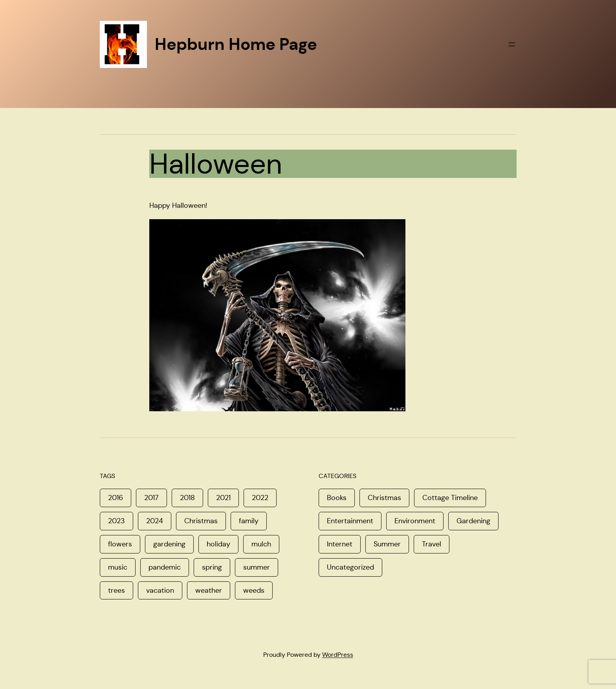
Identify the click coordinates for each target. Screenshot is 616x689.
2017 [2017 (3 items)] (151, 498)
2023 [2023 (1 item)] (116, 521)
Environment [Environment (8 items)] (415, 521)
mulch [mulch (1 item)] (261, 544)
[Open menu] (512, 44)
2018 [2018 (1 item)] (187, 498)
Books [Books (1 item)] (337, 498)
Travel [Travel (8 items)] (432, 544)
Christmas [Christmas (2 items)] (201, 521)
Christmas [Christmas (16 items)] (384, 498)
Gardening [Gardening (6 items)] (473, 521)
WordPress (338, 655)
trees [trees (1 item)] (116, 590)
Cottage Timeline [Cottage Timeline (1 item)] (450, 498)
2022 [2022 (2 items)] (260, 498)
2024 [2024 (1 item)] (155, 521)
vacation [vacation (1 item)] (160, 590)
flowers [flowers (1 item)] (120, 544)
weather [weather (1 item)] (209, 590)
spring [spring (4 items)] (212, 567)
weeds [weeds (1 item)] (254, 590)
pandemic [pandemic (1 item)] (165, 567)
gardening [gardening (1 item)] (169, 544)
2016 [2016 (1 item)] (115, 498)
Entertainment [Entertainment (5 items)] (350, 521)
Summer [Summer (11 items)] (387, 544)
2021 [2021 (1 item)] (223, 498)
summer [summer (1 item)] (257, 567)
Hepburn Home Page (236, 44)
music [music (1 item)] (118, 567)
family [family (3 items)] (249, 521)
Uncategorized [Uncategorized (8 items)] (350, 567)
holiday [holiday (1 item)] (218, 544)
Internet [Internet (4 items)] (340, 544)
